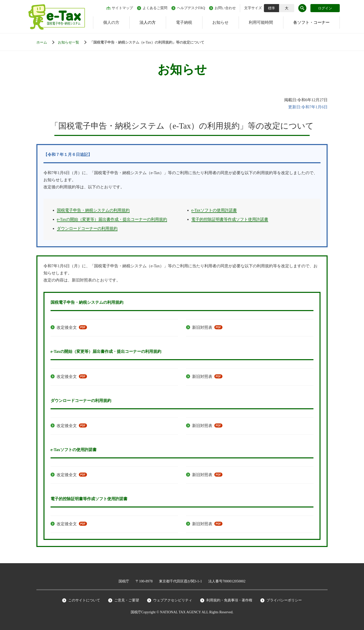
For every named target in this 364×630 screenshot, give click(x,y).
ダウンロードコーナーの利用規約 (87, 228)
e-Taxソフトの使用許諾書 (214, 210)
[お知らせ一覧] (73, 43)
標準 (271, 8)
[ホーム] (47, 43)
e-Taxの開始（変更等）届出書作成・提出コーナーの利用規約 (112, 219)
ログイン (325, 8)
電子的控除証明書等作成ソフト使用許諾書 (230, 219)
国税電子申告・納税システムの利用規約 (93, 210)
